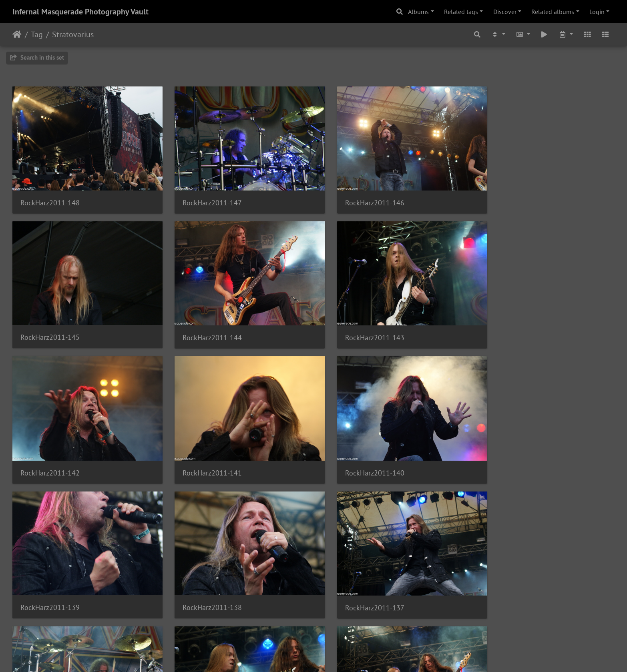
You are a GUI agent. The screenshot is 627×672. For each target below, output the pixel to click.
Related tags (461, 12)
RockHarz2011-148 (50, 197)
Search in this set (37, 57)
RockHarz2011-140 (50, 454)
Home (17, 34)
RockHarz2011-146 (357, 197)
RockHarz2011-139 (204, 454)
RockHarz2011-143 (204, 326)
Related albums (553, 12)
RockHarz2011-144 (50, 326)
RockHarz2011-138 (357, 454)
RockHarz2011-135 (204, 584)
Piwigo (330, 655)
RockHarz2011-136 (50, 584)
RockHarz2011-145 (511, 196)
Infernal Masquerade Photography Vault (80, 12)
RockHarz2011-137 (511, 454)
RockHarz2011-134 (357, 584)
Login (597, 12)
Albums (418, 12)
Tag (37, 34)
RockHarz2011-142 (357, 326)
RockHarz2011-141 (511, 326)
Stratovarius (73, 34)
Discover (505, 12)
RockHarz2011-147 (204, 197)
